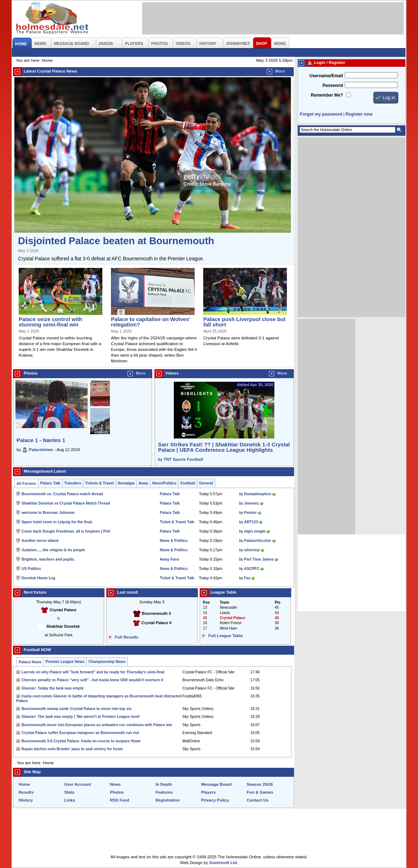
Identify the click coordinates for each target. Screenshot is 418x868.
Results (26, 792)
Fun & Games (260, 792)
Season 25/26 (260, 784)
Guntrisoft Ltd (223, 863)
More (280, 71)
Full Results (127, 637)
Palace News (30, 662)
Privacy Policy (215, 800)
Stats (69, 792)
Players (208, 792)
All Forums (26, 484)
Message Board (216, 784)
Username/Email (326, 76)
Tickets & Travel (99, 483)
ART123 (251, 522)
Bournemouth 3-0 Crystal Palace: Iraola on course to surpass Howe (81, 741)
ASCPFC (252, 569)
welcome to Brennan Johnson (48, 513)
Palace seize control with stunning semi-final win (50, 322)
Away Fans (169, 559)
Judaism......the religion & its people (53, 550)
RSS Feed (120, 800)
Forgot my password (321, 114)
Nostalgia (126, 483)
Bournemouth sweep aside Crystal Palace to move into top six (76, 709)
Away (143, 483)
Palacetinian (41, 450)
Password (333, 85)
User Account (78, 784)
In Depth (164, 784)
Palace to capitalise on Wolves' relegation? (150, 322)
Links (70, 800)
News (115, 784)
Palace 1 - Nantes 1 (41, 440)
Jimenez (252, 503)
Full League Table (226, 636)
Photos (117, 792)
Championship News (107, 662)
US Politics (31, 569)
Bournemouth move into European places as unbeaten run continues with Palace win (97, 725)
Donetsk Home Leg (38, 578)
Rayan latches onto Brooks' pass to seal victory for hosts (72, 749)
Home (24, 784)
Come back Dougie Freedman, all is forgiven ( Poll (66, 531)
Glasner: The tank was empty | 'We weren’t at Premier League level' (81, 717)
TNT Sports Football (183, 459)
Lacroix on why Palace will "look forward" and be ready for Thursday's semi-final (93, 672)
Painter (250, 513)
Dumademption (258, 494)
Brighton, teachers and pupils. (48, 559)
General (206, 483)
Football (188, 483)
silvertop (252, 550)
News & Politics (174, 541)
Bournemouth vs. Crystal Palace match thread (62, 494)
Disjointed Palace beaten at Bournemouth (116, 241)
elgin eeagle (255, 531)
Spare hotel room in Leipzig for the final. (57, 522)
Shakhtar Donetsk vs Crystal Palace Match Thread (66, 503)
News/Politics (164, 483)
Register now (359, 114)
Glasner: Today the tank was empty (53, 688)
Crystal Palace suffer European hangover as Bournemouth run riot (80, 733)
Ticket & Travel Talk (177, 522)
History (26, 800)
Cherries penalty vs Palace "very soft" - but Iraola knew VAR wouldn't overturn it (92, 680)
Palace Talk (50, 483)
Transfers (73, 483)
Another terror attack (40, 541)
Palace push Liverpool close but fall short (244, 322)
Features (164, 792)
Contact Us (258, 800)
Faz (247, 578)
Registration (168, 800)
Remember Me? (327, 95)
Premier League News (65, 662)
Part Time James (259, 559)
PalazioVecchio (258, 541)
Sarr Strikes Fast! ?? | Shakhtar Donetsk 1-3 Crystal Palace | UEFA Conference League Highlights (224, 447)
